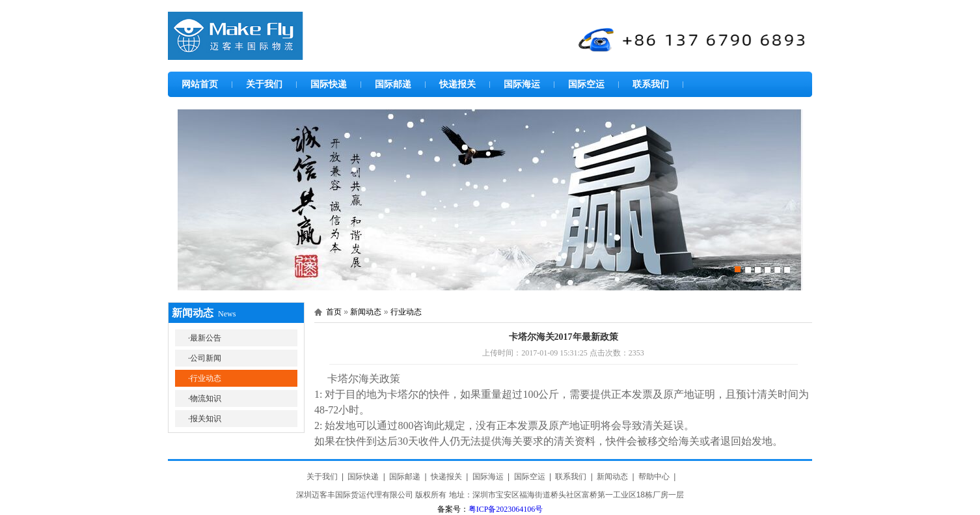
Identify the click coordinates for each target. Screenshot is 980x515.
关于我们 (264, 84)
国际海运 (522, 84)
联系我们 (651, 84)
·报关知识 (205, 419)
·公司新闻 (205, 358)
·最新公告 (205, 338)
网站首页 (200, 84)
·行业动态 (205, 378)
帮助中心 (654, 477)
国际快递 (329, 84)
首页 (334, 312)
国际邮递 (393, 84)
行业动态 (406, 312)
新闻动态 (366, 312)
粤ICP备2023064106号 (506, 509)
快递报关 (457, 84)
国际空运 (586, 84)
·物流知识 (205, 398)
